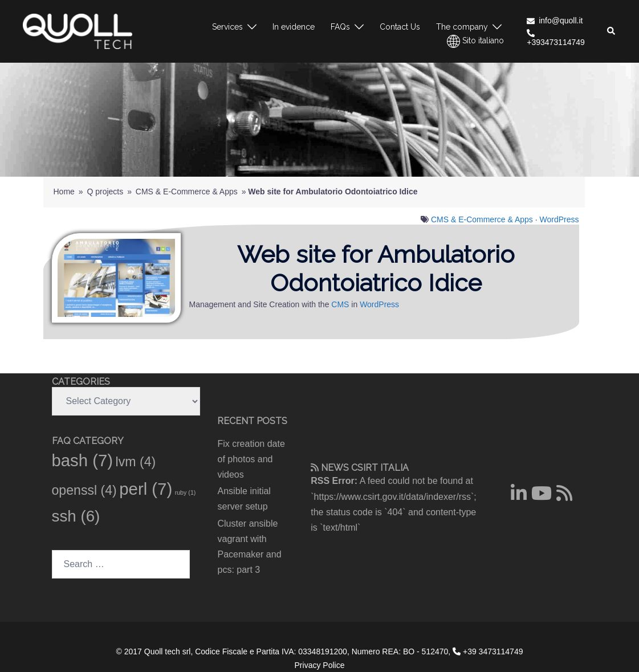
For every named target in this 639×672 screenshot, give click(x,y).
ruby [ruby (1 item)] (186, 492)
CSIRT (365, 468)
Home (64, 192)
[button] (612, 31)
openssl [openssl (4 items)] (84, 490)
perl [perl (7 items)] (146, 489)
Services (227, 27)
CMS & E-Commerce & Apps (187, 192)
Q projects (105, 192)
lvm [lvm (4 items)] (136, 462)
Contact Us (400, 27)
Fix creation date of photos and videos (251, 459)
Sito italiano (475, 41)
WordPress (559, 219)
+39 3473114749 (488, 651)
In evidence (294, 27)
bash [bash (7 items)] (83, 460)
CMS (340, 304)
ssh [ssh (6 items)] (76, 516)
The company (462, 27)
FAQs (340, 27)
